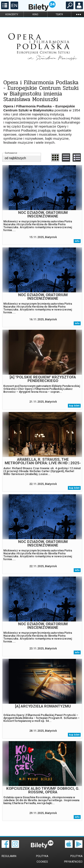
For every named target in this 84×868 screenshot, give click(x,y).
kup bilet (74, 406)
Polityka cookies (42, 859)
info (77, 241)
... (78, 14)
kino (35, 14)
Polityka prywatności (73, 859)
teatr (59, 14)
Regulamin (9, 856)
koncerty (12, 14)
